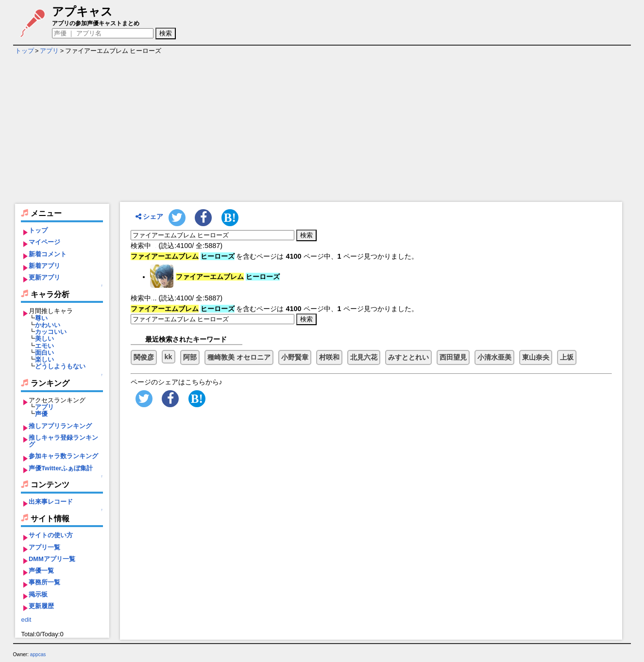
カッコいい (51, 332)
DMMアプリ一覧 (52, 559)
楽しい (44, 359)
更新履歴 (41, 606)
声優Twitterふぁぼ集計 (61, 468)
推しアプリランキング (60, 426)
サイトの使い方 (51, 535)
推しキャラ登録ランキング (63, 441)
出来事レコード (51, 502)
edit (26, 620)
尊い (41, 318)
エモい (44, 346)
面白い (44, 353)
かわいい (48, 325)
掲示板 (38, 594)
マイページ (44, 242)
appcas (38, 654)
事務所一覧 (44, 582)
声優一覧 (41, 571)
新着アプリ (44, 266)
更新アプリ (44, 277)
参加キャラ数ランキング (63, 456)
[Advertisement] (322, 129)
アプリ (49, 51)
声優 (41, 414)
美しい (44, 339)
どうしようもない (60, 366)
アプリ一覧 (44, 547)
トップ (25, 51)
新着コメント (48, 254)
